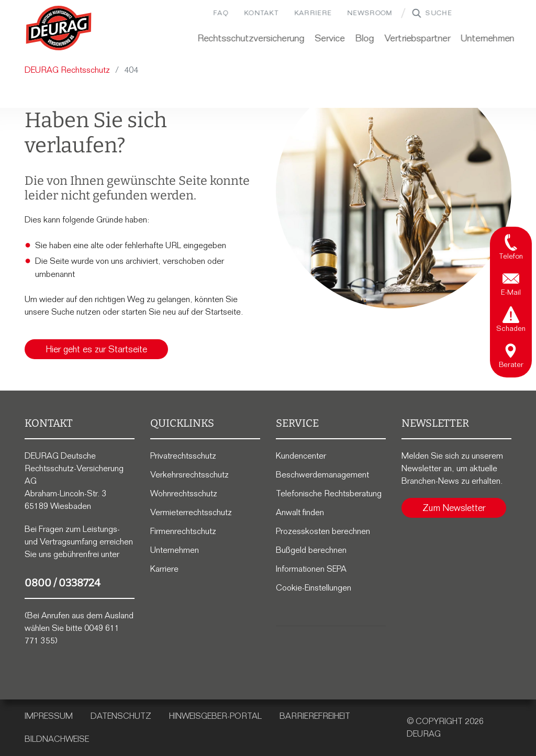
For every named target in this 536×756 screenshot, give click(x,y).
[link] (59, 28)
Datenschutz (121, 716)
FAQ (213, 13)
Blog (356, 38)
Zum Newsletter (454, 508)
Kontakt (253, 13)
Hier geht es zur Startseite (96, 349)
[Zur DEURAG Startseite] (59, 28)
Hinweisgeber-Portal (215, 716)
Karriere (305, 13)
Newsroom (362, 13)
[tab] (511, 246)
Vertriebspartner (409, 38)
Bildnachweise (57, 739)
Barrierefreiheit (315, 716)
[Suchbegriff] (456, 13)
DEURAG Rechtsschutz (67, 70)
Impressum (49, 716)
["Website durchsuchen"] (408, 13)
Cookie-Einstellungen (314, 588)
